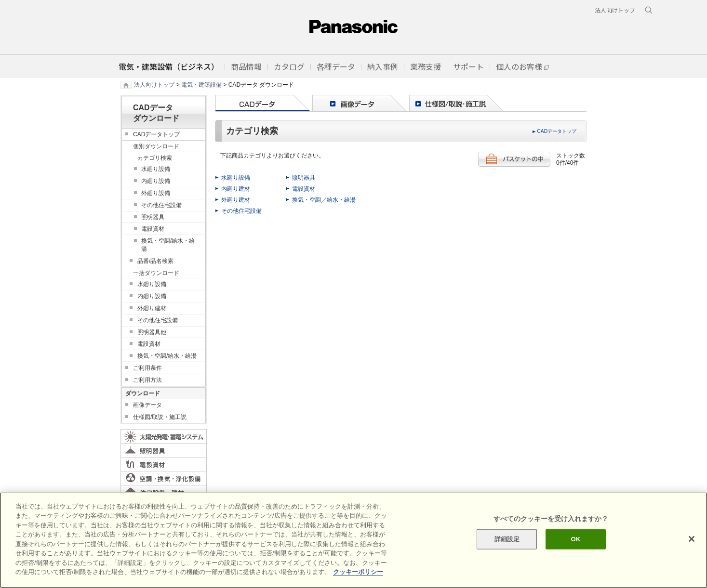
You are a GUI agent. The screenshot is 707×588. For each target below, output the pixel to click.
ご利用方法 (147, 380)
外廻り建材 (236, 200)
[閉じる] (692, 539)
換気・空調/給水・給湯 (168, 245)
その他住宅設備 (241, 211)
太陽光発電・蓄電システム (164, 436)
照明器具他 (152, 332)
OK (575, 539)
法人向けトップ (154, 85)
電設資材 (304, 189)
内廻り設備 (156, 181)
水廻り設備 (236, 178)
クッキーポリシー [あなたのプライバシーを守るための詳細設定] (358, 572)
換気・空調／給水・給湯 (324, 200)
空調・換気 (164, 478)
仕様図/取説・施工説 (160, 417)
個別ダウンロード (156, 146)
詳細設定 (507, 539)
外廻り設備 (156, 193)
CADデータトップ (557, 131)
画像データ (147, 405)
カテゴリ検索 (155, 158)
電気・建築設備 (201, 85)
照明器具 (304, 178)
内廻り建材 (236, 189)
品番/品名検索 (155, 261)
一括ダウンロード (156, 273)
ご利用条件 (147, 368)
